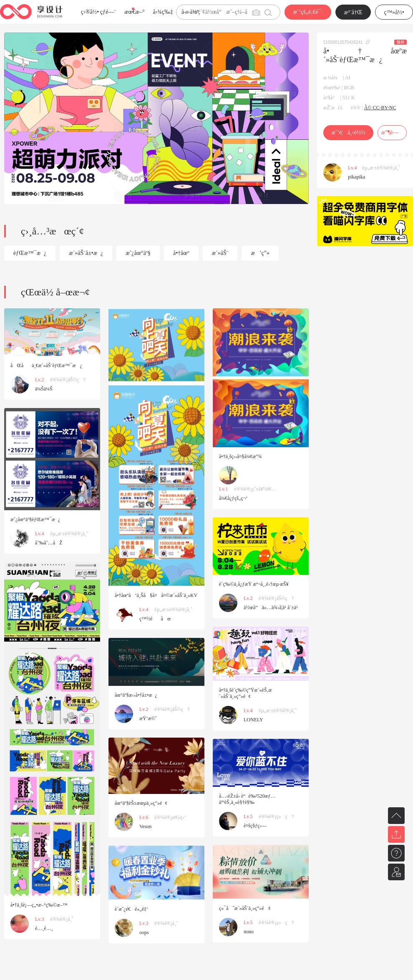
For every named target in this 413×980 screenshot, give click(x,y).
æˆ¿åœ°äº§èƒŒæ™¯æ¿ (35, 519)
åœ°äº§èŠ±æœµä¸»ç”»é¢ (141, 803)
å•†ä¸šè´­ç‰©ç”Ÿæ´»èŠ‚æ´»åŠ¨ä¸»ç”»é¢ (246, 693)
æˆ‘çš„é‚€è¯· (308, 12)
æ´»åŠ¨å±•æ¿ (86, 253)
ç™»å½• (394, 12)
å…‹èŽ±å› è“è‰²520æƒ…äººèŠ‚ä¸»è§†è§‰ (247, 799)
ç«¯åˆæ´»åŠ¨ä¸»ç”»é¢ (245, 908)
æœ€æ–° (134, 12)
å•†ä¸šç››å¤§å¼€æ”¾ (240, 456)
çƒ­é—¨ (108, 12)
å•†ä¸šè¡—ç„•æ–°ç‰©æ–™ (39, 905)
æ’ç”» (260, 253)
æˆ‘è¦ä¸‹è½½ (348, 132)
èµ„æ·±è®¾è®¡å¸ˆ (381, 168)
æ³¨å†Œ (353, 12)
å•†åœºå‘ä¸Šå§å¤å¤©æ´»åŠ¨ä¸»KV (156, 595)
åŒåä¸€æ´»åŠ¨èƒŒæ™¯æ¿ (46, 365)
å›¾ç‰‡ (163, 12)
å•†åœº (181, 253)
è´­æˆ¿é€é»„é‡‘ (131, 909)
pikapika (356, 177)
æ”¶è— (392, 132)
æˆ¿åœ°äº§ (138, 253)
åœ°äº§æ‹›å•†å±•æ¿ (136, 695)
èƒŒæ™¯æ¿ (30, 253)
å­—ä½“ (190, 12)
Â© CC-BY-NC (380, 108)
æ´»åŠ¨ (220, 253)
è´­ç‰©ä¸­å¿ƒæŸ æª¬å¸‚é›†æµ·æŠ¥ (254, 584)
